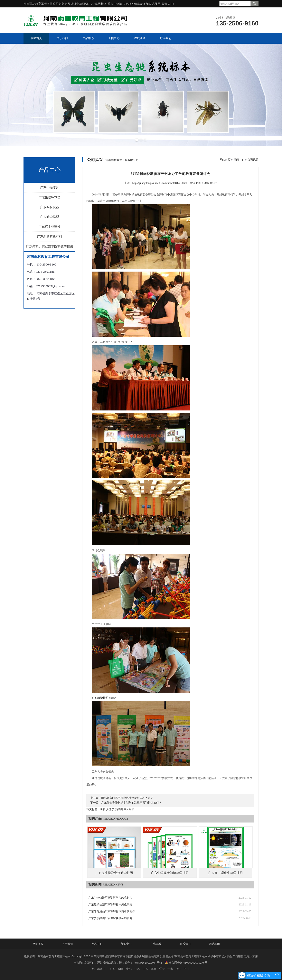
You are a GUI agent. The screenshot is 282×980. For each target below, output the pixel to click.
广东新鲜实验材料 (50, 236)
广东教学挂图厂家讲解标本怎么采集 (110, 905)
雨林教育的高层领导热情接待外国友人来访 (127, 798)
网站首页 (225, 160)
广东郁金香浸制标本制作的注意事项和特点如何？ (131, 803)
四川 (186, 969)
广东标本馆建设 (50, 227)
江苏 (137, 969)
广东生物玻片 (50, 188)
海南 (154, 969)
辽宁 (162, 969)
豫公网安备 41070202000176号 (186, 962)
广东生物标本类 (50, 197)
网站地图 (214, 944)
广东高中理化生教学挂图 (225, 873)
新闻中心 (239, 160)
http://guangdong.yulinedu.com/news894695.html (160, 183)
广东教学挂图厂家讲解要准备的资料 (110, 918)
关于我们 (68, 944)
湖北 (129, 969)
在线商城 (156, 944)
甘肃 (170, 969)
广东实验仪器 (50, 207)
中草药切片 (84, 4)
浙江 (178, 969)
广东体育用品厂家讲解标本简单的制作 (112, 911)
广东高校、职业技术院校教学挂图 (50, 246)
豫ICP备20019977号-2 (148, 963)
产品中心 (97, 944)
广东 (113, 969)
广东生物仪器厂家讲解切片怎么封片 (110, 898)
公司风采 (253, 160)
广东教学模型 (50, 217)
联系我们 (185, 944)
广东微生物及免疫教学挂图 (114, 873)
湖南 (121, 969)
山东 (146, 969)
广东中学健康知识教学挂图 (170, 873)
